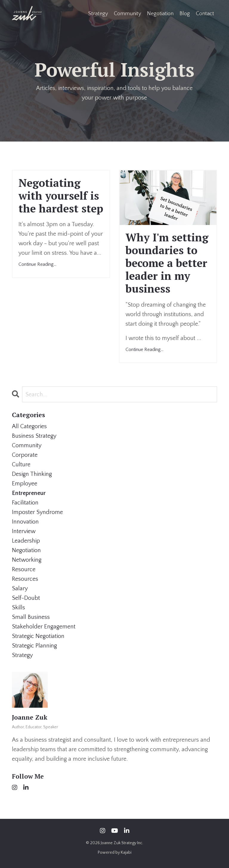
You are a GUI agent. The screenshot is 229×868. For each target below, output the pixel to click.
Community (127, 14)
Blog (185, 14)
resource (24, 569)
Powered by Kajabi (115, 853)
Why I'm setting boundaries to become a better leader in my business (167, 263)
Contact (205, 14)
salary (20, 588)
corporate (25, 455)
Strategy (98, 14)
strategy (22, 655)
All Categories (29, 426)
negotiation (26, 550)
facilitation (25, 503)
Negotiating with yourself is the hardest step (61, 196)
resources (25, 579)
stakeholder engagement (44, 627)
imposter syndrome (37, 512)
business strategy (34, 436)
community (27, 445)
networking (27, 560)
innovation (25, 522)
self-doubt (26, 598)
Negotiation (160, 14)
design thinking (32, 474)
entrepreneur (29, 493)
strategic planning (34, 646)
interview (24, 531)
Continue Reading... (37, 264)
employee (25, 484)
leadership (26, 541)
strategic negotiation (38, 636)
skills (18, 608)
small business (31, 617)
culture (21, 465)
